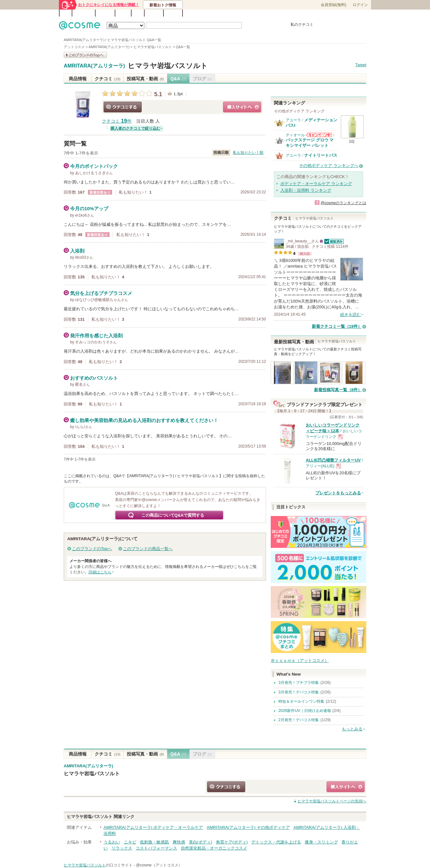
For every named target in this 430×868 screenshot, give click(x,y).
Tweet (361, 65)
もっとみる (352, 729)
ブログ (123, 13)
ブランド (105, 13)
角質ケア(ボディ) (232, 842)
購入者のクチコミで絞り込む (135, 128)
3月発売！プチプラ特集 (299, 683)
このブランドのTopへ (92, 549)
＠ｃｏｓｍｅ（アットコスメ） (300, 660)
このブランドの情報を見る (85, 55)
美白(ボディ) (201, 842)
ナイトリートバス (321, 155)
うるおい (112, 842)
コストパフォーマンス (156, 848)
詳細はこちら (100, 572)
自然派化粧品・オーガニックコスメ (214, 848)
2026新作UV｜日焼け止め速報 (305, 711)
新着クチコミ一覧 (337, 326)
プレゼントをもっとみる (338, 493)
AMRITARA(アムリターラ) (94, 66)
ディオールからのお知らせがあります (319, 135)
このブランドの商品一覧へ (148, 549)
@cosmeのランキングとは (343, 203)
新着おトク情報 (163, 5)
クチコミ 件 (117, 121)
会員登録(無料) (333, 5)
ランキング (84, 13)
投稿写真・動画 (145, 79)
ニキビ (130, 842)
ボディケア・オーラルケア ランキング (316, 184)
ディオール (295, 135)
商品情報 (78, 79)
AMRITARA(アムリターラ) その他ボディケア (248, 827)
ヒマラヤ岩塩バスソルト (168, 66)
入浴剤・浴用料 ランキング (306, 190)
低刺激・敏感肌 (154, 842)
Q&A (138, 13)
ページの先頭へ (332, 801)
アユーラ (293, 120)
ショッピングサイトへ (242, 107)
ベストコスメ (257, 13)
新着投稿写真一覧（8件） (338, 390)
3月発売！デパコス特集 (299, 692)
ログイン (360, 5)
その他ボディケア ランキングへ (329, 165)
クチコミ (107, 79)
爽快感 (179, 842)
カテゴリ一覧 (233, 13)
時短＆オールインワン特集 (301, 701)
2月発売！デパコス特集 (299, 720)
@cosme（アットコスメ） (159, 865)
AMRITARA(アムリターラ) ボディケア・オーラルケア (153, 827)
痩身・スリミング (321, 842)
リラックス (122, 848)
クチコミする (123, 107)
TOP (66, 13)
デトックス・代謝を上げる (276, 842)
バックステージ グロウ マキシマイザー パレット (310, 143)
